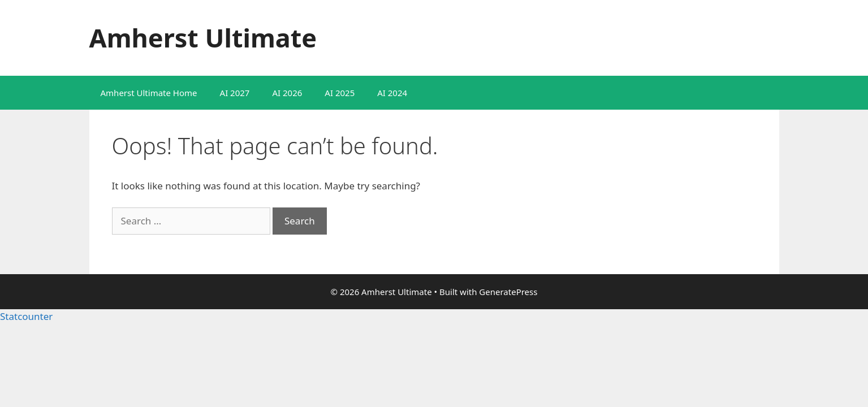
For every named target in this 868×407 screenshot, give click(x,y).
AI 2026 (287, 93)
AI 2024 (392, 93)
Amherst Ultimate (203, 38)
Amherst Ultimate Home (149, 93)
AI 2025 (340, 93)
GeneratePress (508, 292)
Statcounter (26, 316)
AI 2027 (235, 93)
